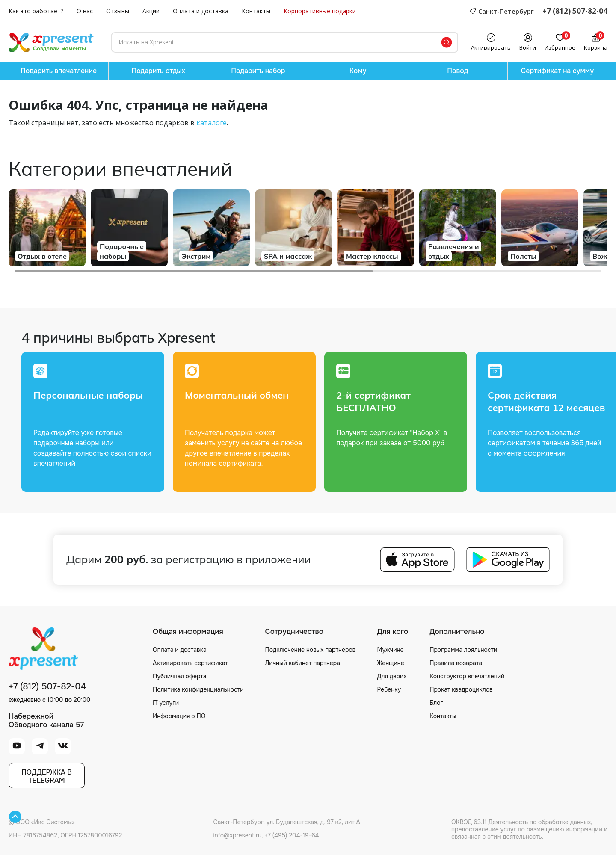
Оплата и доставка (201, 11)
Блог (436, 703)
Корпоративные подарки (320, 11)
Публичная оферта (180, 676)
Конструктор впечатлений (467, 676)
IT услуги (166, 703)
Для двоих (392, 676)
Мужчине (390, 650)
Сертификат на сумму (557, 71)
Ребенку (389, 689)
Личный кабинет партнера (303, 663)
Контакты (256, 11)
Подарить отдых (158, 71)
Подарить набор (258, 71)
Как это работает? (36, 11)
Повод (458, 71)
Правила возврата (456, 663)
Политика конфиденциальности (198, 689)
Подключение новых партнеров (311, 650)
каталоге (212, 123)
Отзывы (118, 11)
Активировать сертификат (190, 663)
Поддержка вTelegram (47, 776)
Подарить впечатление (59, 71)
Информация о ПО (179, 716)
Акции (151, 11)
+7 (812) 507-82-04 (575, 11)
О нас (85, 11)
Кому (358, 71)
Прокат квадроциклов (461, 689)
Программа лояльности (463, 650)
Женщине (390, 663)
